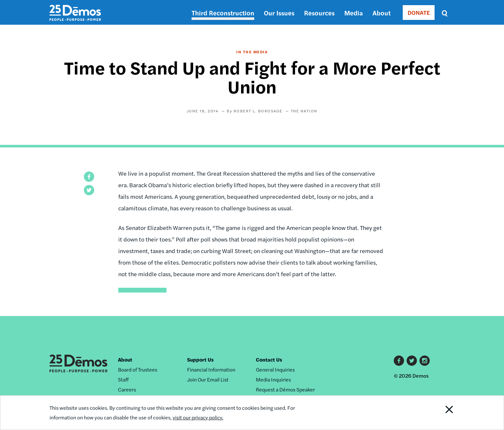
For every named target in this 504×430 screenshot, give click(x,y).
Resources (319, 13)
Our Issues (279, 13)
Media (354, 13)
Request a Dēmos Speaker (285, 389)
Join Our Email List (208, 379)
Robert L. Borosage (258, 111)
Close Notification (441, 413)
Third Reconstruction (223, 13)
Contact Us (269, 360)
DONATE (419, 12)
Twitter (412, 361)
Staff (123, 379)
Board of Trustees (138, 369)
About (382, 13)
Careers (127, 389)
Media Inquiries (273, 379)
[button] (89, 177)
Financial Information (211, 369)
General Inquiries (275, 369)
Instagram (425, 361)
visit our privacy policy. (198, 417)
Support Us (200, 360)
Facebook (399, 361)
